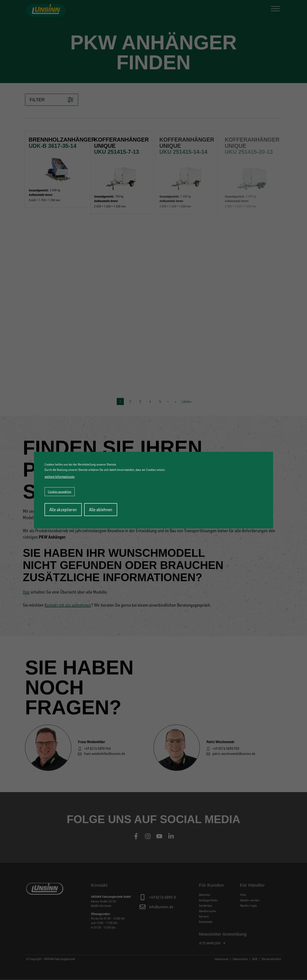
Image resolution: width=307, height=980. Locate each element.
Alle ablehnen (101, 509)
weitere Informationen (60, 477)
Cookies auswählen (60, 492)
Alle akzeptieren (63, 509)
